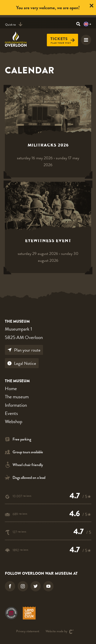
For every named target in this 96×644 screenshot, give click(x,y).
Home (11, 388)
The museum (17, 397)
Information (16, 405)
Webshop (14, 421)
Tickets (63, 39)
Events (11, 413)
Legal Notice (22, 363)
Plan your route (24, 350)
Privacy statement (28, 632)
